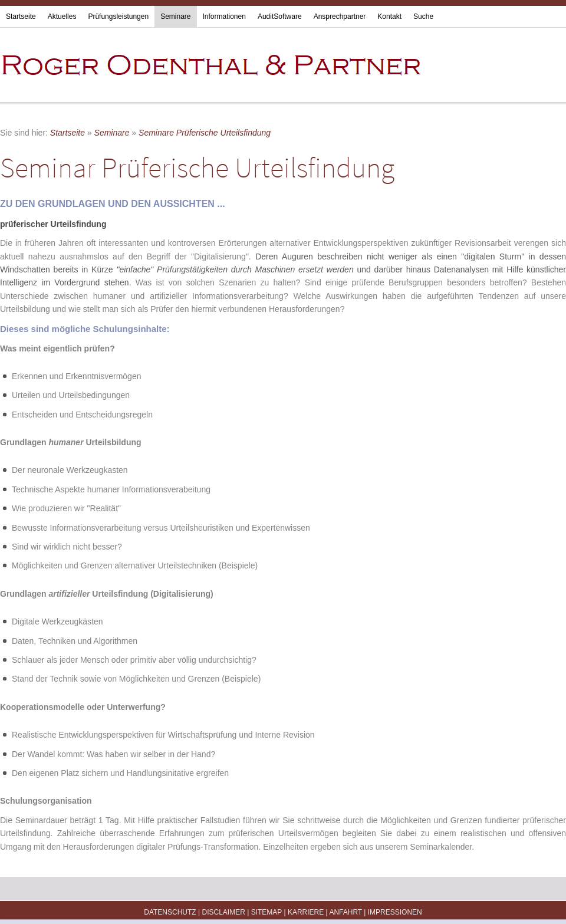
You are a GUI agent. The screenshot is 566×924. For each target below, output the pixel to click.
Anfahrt (345, 912)
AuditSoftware (280, 17)
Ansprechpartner (340, 17)
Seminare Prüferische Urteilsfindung (205, 133)
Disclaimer (223, 912)
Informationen (224, 17)
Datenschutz (170, 912)
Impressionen (395, 912)
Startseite (21, 17)
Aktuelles (62, 17)
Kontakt (389, 17)
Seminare (175, 17)
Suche (423, 17)
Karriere (306, 912)
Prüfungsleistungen (118, 17)
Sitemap (266, 912)
